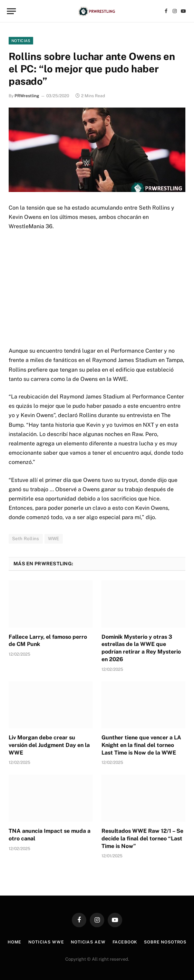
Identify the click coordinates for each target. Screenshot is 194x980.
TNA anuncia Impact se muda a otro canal (50, 835)
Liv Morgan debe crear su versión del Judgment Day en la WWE (49, 745)
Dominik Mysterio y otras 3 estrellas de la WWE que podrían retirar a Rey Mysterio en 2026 (141, 648)
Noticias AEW (88, 942)
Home (14, 942)
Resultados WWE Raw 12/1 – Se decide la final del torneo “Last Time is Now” (142, 838)
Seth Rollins (26, 539)
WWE (54, 539)
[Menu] (11, 11)
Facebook (125, 942)
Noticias (21, 41)
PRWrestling (27, 96)
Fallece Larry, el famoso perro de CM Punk (48, 641)
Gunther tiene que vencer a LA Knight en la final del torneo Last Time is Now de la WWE (141, 745)
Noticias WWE (46, 942)
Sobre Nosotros (165, 942)
